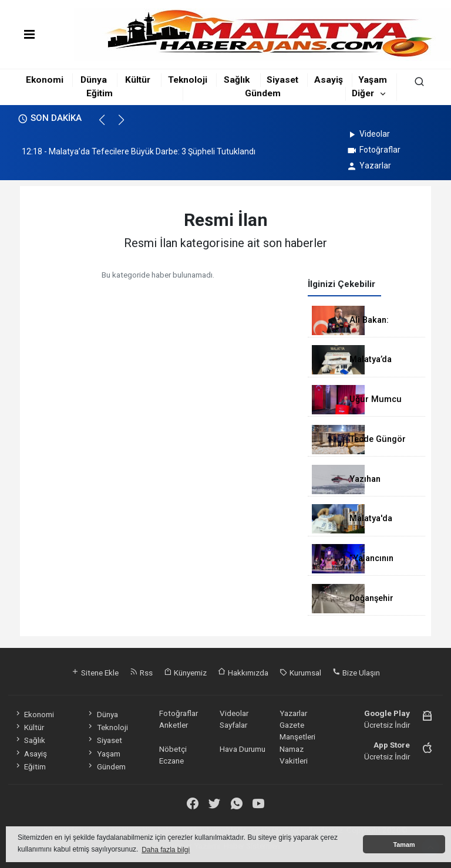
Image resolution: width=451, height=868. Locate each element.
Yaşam (373, 80)
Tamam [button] (404, 845)
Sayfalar (233, 725)
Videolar (368, 134)
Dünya (94, 80)
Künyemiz (185, 673)
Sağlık (237, 80)
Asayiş (329, 80)
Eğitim (100, 93)
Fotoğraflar (373, 150)
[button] (107, 125)
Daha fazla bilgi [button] (166, 850)
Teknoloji (188, 80)
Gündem (263, 93)
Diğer (363, 93)
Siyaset (282, 80)
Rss (141, 673)
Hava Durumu (243, 749)
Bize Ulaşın (356, 673)
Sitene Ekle (95, 673)
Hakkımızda (243, 673)
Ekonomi (45, 80)
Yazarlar (368, 166)
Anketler (174, 725)
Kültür (138, 80)
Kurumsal (300, 673)
